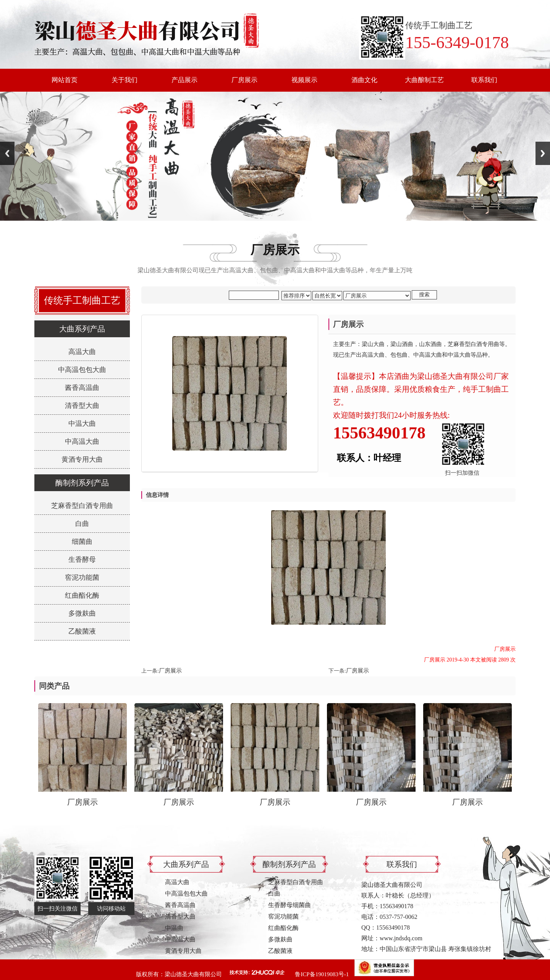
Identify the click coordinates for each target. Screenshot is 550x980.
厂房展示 (244, 80)
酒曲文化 (364, 80)
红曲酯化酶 (82, 595)
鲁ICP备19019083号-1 (322, 974)
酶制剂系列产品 (82, 483)
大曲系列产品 (82, 329)
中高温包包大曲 (82, 370)
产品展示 (184, 80)
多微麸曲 (82, 613)
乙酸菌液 (82, 631)
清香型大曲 (82, 406)
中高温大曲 (82, 441)
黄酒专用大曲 (82, 459)
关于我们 (125, 80)
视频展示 (304, 80)
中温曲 (174, 928)
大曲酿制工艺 (424, 80)
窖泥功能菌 (82, 577)
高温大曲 (82, 352)
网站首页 (65, 80)
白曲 (82, 524)
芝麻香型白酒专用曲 (82, 506)
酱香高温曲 (82, 388)
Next (543, 153)
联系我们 (484, 80)
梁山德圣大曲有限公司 (193, 974)
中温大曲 (82, 424)
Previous (7, 153)
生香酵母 (82, 560)
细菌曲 (82, 542)
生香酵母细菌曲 (290, 905)
